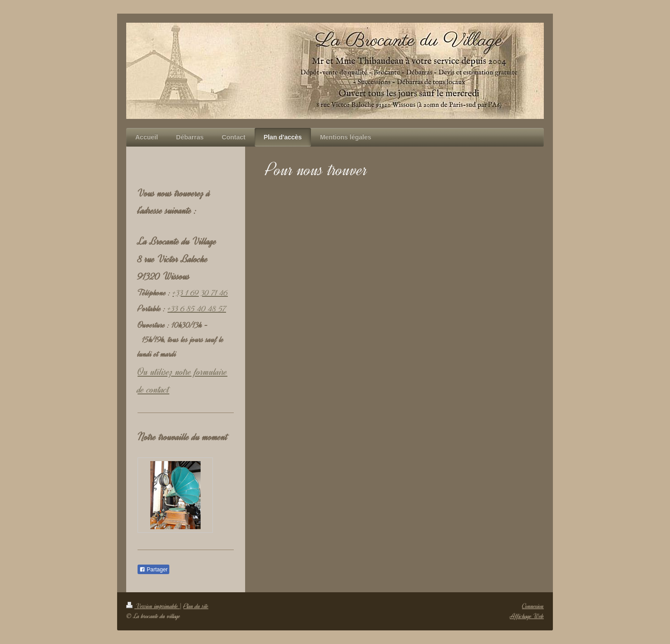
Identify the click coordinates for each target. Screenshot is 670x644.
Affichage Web (527, 616)
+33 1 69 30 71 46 (200, 293)
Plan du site (196, 606)
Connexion (533, 606)
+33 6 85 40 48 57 (197, 309)
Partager (153, 570)
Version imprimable (153, 606)
